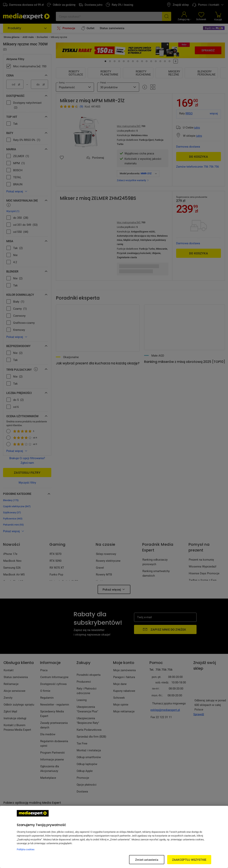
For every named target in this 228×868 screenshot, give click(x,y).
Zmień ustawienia (147, 860)
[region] (114, 837)
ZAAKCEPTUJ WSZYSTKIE (189, 860)
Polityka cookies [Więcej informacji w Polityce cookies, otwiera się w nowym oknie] (26, 849)
